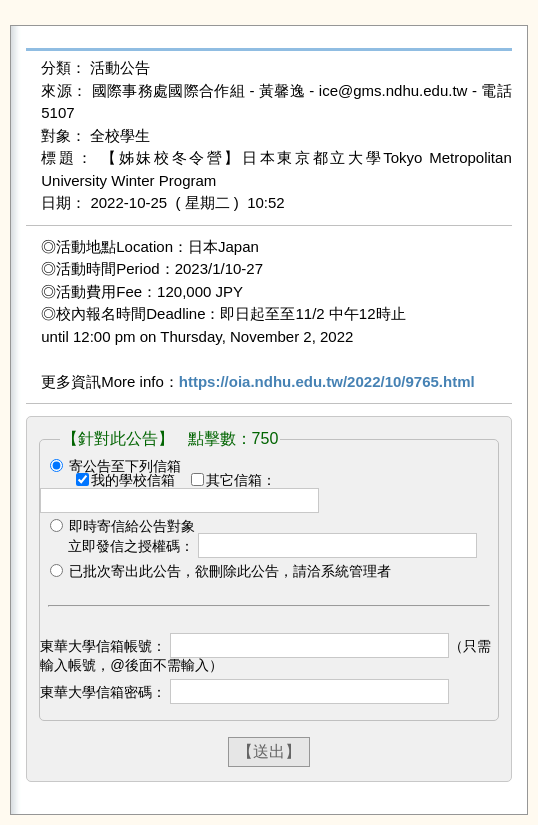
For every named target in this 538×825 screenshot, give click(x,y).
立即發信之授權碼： (131, 546)
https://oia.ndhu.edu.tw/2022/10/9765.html (327, 381)
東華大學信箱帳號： (103, 646)
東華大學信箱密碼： (103, 692)
